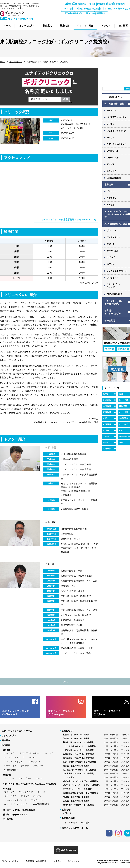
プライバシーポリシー (10, 861)
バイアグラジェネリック (30, 753)
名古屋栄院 (68, 13)
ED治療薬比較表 (12, 770)
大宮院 (111, 9)
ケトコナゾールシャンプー (16, 804)
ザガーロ (41, 792)
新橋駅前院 (68, 9)
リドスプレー (25, 778)
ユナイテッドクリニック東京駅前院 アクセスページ (65, 220)
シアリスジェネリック (14, 761)
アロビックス (37, 800)
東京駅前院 (82, 9)
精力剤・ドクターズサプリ (15, 815)
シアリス (33, 757)
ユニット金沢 (82, 13)
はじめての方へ (9, 736)
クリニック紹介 (16, 62)
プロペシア (9, 792)
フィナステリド (26, 792)
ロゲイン (37, 796)
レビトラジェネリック (14, 757)
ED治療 (6, 750)
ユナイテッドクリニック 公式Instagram (61, 713)
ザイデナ (25, 766)
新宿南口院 (97, 4)
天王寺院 (106, 437)
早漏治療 (7, 775)
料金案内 (6, 740)
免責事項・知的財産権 (36, 861)
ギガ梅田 (97, 13)
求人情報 (85, 822)
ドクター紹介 (71, 822)
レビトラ (49, 753)
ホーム (3, 62)
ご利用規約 (57, 861)
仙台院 (82, 4)
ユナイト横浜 (97, 9)
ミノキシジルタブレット (15, 800)
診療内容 (6, 745)
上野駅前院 (107, 407)
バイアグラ (9, 753)
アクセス (125, 734)
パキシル (39, 778)
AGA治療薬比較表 (41, 804)
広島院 (97, 18)
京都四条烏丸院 (68, 18)
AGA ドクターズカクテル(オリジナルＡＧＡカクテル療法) (29, 784)
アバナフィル (35, 761)
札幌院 (68, 4)
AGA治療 (7, 789)
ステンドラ (38, 766)
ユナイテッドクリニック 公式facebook (15, 713)
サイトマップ (73, 861)
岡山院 (82, 18)
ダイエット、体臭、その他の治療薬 (19, 810)
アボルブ (25, 796)
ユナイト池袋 (111, 4)
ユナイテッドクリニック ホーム (17, 731)
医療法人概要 (68, 818)
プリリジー (9, 778)
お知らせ (67, 813)
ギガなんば (111, 13)
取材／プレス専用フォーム (75, 828)
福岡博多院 (111, 18)
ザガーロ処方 (10, 796)
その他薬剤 (8, 819)
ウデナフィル (10, 766)
